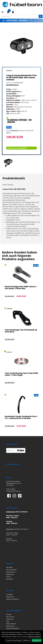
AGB (8, 621)
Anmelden (10, 594)
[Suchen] (41, 16)
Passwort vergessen (13, 599)
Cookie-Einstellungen (14, 640)
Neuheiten (10, 579)
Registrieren (10, 597)
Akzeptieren (37, 640)
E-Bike (31, 20)
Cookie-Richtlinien (34, 637)
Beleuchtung (23, 20)
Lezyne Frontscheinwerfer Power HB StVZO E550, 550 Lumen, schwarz (21, 77)
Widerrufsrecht (11, 624)
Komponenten (11, 572)
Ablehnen (27, 640)
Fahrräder (9, 567)
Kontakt (9, 614)
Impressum (10, 619)
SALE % (9, 577)
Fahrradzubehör (12, 20)
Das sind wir (10, 617)
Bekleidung (10, 574)
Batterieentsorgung (13, 628)
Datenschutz (10, 626)
